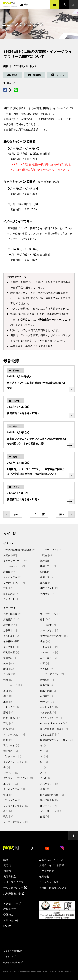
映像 (8, 740)
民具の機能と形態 (52, 795)
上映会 (46, 555)
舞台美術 (11, 751)
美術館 (7, 865)
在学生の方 (10, 909)
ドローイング (13, 685)
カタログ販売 (47, 871)
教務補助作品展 (13, 641)
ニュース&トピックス (51, 860)
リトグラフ (12, 707)
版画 (8, 691)
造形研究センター (15, 888)
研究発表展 (11, 652)
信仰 (45, 789)
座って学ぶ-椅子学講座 (54, 729)
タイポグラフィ (14, 789)
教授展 (10, 625)
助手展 (10, 630)
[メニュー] (55, 5)
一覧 (39, 514)
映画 (9, 729)
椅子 (8, 811)
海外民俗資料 (50, 800)
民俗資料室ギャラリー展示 (57, 740)
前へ (66, 514)
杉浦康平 (47, 696)
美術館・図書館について (53, 888)
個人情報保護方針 (13, 962)
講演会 (9, 572)
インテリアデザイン (16, 822)
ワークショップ (14, 583)
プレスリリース (51, 811)
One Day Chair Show (54, 723)
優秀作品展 (12, 636)
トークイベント (14, 566)
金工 (45, 663)
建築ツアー (48, 566)
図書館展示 (12, 593)
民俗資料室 (10, 876)
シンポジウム (13, 577)
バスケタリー (50, 784)
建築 (45, 641)
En (74, 5)
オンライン (49, 806)
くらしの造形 (50, 734)
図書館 (7, 871)
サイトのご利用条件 (13, 951)
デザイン (11, 773)
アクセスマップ (12, 903)
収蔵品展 (10, 658)
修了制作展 (11, 647)
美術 (9, 663)
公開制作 (47, 572)
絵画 (9, 669)
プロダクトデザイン (16, 806)
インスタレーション (16, 762)
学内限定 (47, 593)
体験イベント (49, 588)
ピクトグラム (12, 800)
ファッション (49, 652)
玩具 (8, 816)
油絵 (8, 680)
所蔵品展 (11, 619)
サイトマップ (10, 956)
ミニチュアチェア (51, 718)
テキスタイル (49, 647)
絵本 (45, 619)
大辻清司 (47, 702)
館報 (45, 816)
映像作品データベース (51, 319)
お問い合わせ (11, 920)
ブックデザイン (51, 614)
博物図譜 (47, 680)
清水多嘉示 (48, 691)
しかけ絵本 (48, 625)
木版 (8, 702)
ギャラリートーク (16, 561)
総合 (6, 860)
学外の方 (8, 915)
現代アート (11, 745)
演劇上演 (47, 577)
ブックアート (12, 756)
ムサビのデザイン (52, 674)
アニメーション (14, 734)
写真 (8, 723)
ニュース (11, 83)
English (7, 926)
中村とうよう (50, 707)
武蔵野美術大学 (14, 893)
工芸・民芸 (49, 658)
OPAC (24, 319)
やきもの (47, 669)
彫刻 (8, 712)
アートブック (49, 630)
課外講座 (47, 561)
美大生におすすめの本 (54, 636)
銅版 (8, 696)
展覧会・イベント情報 (52, 865)
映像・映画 (12, 718)
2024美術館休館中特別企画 (19, 550)
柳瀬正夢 (47, 685)
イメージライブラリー (16, 882)
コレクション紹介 (49, 882)
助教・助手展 (13, 614)
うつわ (46, 778)
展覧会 (10, 555)
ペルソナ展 (48, 712)
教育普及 (44, 876)
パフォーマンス (51, 550)
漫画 (8, 795)
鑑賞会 (46, 583)
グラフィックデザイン (18, 778)
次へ (12, 514)
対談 (8, 588)
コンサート (12, 599)
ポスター (11, 784)
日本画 (9, 674)
